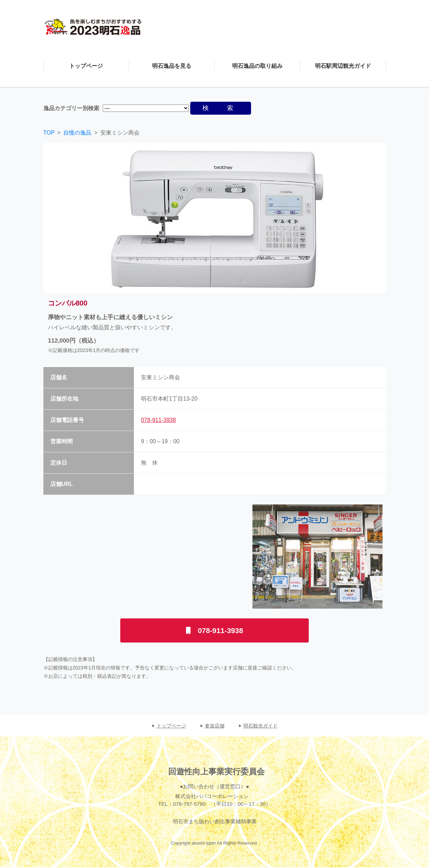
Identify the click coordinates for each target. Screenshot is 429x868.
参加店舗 (215, 726)
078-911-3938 (158, 420)
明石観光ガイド (260, 726)
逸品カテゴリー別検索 (71, 108)
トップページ (171, 726)
